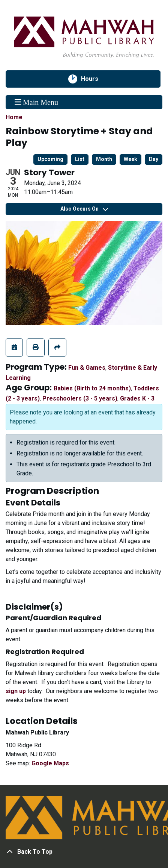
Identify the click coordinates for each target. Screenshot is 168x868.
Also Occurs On (84, 209)
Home (14, 117)
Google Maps (50, 763)
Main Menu (36, 102)
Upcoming (50, 159)
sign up (16, 691)
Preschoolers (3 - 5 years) (80, 398)
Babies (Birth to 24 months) (92, 388)
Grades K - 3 (137, 398)
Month (104, 159)
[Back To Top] (84, 852)
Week (130, 159)
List (80, 159)
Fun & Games (87, 368)
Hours (94, 79)
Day (154, 159)
